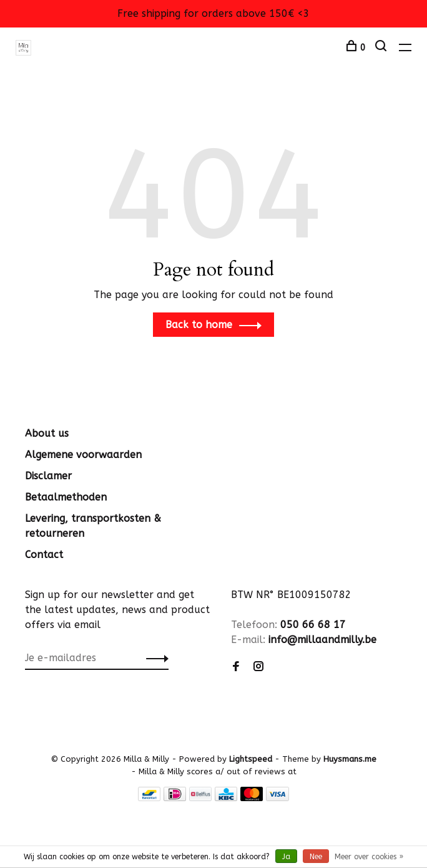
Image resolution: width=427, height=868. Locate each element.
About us (47, 433)
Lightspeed (251, 759)
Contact (44, 555)
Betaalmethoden (66, 497)
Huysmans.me (350, 759)
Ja (286, 857)
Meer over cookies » (369, 857)
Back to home (199, 325)
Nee (316, 857)
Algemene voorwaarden (83, 455)
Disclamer (48, 476)
